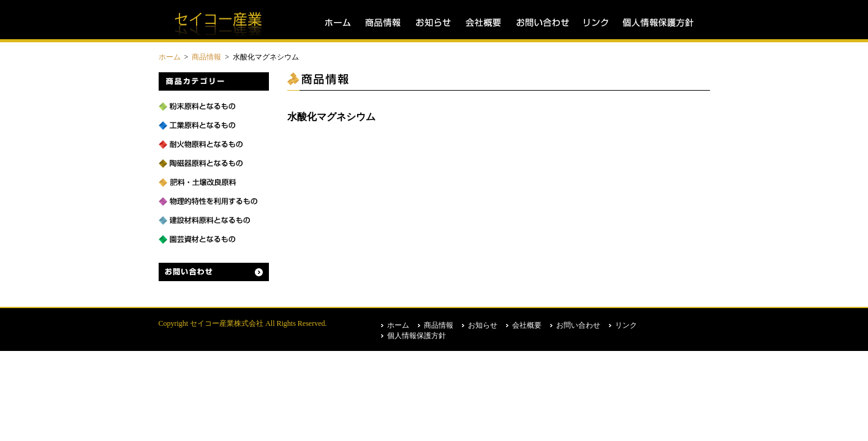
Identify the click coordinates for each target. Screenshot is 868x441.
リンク (595, 23)
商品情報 (383, 23)
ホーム (338, 23)
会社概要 (483, 23)
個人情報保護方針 (654, 23)
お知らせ (433, 23)
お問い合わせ (542, 23)
